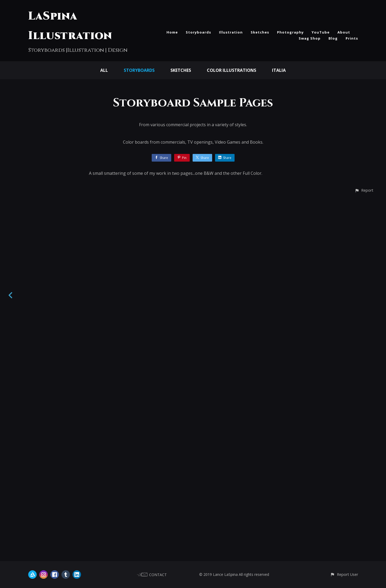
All (104, 70)
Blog (333, 38)
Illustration (231, 32)
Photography (290, 32)
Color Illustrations (232, 70)
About (344, 32)
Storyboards (198, 32)
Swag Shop (310, 38)
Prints (352, 38)
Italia (279, 70)
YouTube (321, 32)
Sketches (260, 32)
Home (172, 32)
